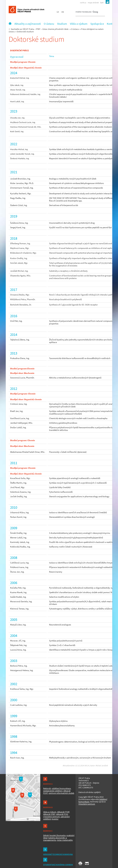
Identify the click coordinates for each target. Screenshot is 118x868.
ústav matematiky (65, 840)
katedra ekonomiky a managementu (55, 839)
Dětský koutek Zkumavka (54, 835)
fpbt (102, 3)
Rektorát (47, 788)
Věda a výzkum (50, 812)
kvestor (55, 819)
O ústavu (75, 29)
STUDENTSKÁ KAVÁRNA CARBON (58, 865)
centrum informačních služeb (61, 793)
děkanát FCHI (62, 814)
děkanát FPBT (49, 814)
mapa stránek (93, 3)
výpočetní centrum (52, 817)
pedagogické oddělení (53, 791)
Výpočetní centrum (87, 804)
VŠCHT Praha (28, 29)
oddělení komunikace (61, 788)
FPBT (38, 29)
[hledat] (87, 13)
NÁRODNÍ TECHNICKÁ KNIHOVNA (58, 854)
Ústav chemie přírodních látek (55, 29)
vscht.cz (83, 3)
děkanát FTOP (63, 812)
